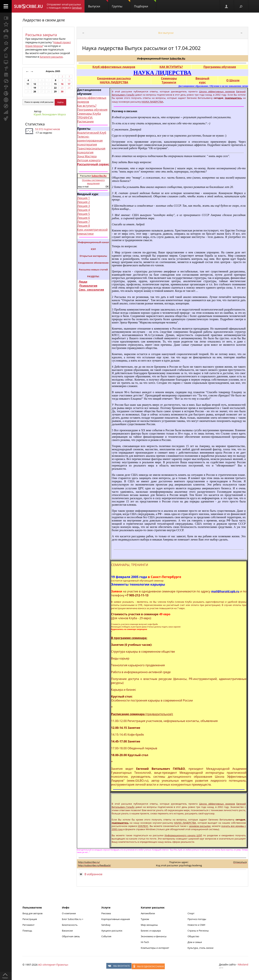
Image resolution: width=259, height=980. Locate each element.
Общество (193, 936)
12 (35, 84)
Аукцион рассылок (112, 931)
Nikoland (243, 964)
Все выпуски (166, 33)
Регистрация (30, 919)
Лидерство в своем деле (44, 20)
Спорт (191, 913)
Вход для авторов (32, 913)
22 (55, 88)
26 (35, 92)
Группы (121, 4)
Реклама (106, 913)
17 (69, 84)
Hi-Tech (145, 942)
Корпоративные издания (116, 919)
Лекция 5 (84, 214)
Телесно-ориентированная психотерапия (90, 141)
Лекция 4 (84, 210)
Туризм (145, 919)
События (106, 936)
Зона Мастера (87, 156)
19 (35, 88)
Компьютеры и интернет (155, 948)
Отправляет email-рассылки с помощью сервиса (64, 6)
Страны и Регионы (198, 931)
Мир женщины (149, 925)
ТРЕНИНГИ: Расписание (85, 119)
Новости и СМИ (196, 925)
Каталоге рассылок (51, 57)
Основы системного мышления (93, 182)
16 (62, 84)
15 (55, 84)
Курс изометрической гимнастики (92, 232)
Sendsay (106, 925)
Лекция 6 (84, 218)
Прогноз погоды (197, 919)
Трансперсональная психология (91, 150)
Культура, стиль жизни (201, 948)
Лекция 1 (84, 198)
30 (62, 92)
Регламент (29, 925)
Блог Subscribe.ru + (73, 919)
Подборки (145, 4)
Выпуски (98, 4)
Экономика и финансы (154, 936)
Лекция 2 (84, 202)
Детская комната (89, 160)
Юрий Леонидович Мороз (50, 114)
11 (28, 84)
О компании (69, 913)
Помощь (27, 931)
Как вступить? (87, 106)
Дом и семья (195, 942)
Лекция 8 (84, 226)
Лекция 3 (84, 206)
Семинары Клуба (89, 114)
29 (55, 92)
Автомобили (148, 913)
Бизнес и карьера (151, 931)
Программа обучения (92, 110)
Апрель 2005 (53, 71)
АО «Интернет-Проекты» (53, 965)
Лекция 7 (84, 222)
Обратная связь (71, 936)
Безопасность (70, 925)
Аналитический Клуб (92, 133)
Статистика (35, 124)
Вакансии (67, 931)
